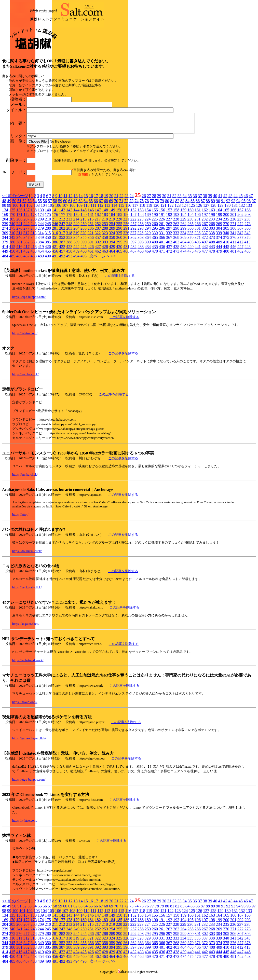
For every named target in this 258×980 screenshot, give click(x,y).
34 (185, 199)
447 (240, 250)
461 (91, 255)
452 (26, 255)
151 (126, 214)
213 (69, 223)
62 (75, 205)
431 (126, 250)
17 (96, 199)
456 (55, 255)
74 (137, 205)
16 (91, 199)
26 (144, 199)
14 (81, 199)
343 (247, 237)
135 (12, 214)
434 (148, 250)
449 (5, 255)
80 (167, 205)
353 (69, 241)
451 (19, 255)
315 (48, 237)
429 (112, 250)
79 (162, 205)
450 (12, 255)
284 (76, 232)
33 (180, 199)
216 (90, 223)
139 (41, 214)
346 (19, 241)
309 (5, 237)
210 (48, 223)
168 (248, 214)
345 (12, 241)
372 (205, 241)
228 (176, 223)
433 (141, 250)
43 (230, 199)
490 (48, 260)
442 (205, 250)
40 (215, 199)
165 (226, 214)
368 (176, 241)
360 (119, 241)
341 (233, 237)
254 (112, 227)
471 (162, 255)
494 (76, 260)
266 (198, 227)
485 (12, 260)
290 (119, 232)
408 (212, 246)
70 (116, 205)
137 (26, 214)
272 (240, 227)
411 (233, 246)
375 (226, 241)
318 (69, 237)
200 (226, 218)
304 (219, 232)
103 (37, 209)
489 (41, 260)
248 (69, 227)
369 (183, 241)
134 (5, 214)
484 (5, 260)
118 (142, 209)
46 (246, 199)
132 (242, 209)
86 (198, 205)
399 (148, 246)
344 (5, 241)
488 (34, 260)
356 (91, 241)
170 (12, 218)
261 (162, 227)
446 (233, 250)
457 (62, 255)
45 (241, 199)
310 (12, 237)
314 (40, 237)
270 (226, 227)
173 (34, 218)
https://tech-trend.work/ (28, 664)
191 (162, 218)
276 (19, 232)
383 (34, 246)
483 (248, 255)
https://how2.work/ (25, 706)
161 (198, 214)
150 (119, 214)
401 (162, 246)
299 (183, 232)
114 (114, 209)
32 (174, 199)
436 (162, 250)
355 (84, 241)
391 (91, 246)
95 (243, 205)
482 (240, 255)
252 (98, 227)
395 (119, 246)
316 (55, 237)
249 (76, 227)
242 (26, 227)
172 (26, 218)
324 (112, 237)
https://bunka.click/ (25, 478)
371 (198, 241)
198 (212, 218)
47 (251, 199)
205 (12, 223)
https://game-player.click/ (29, 742)
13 (76, 199)
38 (205, 199)
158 (176, 214)
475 (191, 255)
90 (218, 205)
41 (220, 199)
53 (30, 205)
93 (233, 205)
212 (62, 223)
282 (62, 232)
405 (191, 246)
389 (76, 246)
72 (126, 205)
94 (238, 205)
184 (112, 218)
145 (84, 214)
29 (159, 199)
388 (69, 246)
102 (30, 209)
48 (4, 205)
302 (205, 232)
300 (191, 232)
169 (5, 218)
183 (105, 218)
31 (169, 199)
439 (183, 250)
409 (219, 246)
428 (105, 250)
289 (112, 232)
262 (169, 227)
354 (76, 241)
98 (4, 209)
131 (235, 209)
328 (140, 237)
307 (240, 232)
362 (133, 241)
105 (51, 209)
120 (156, 209)
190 (155, 218)
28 (154, 199)
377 (240, 241)
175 (48, 218)
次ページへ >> (102, 260)
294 (148, 232)
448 (248, 250)
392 (98, 246)
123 (178, 209)
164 (219, 214)
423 (69, 250)
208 (34, 223)
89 (213, 205)
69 (111, 205)
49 (9, 205)
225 (155, 223)
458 (69, 255)
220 (119, 223)
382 (26, 246)
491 (55, 260)
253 (105, 227)
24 (132, 199)
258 (141, 227)
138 (34, 214)
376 (233, 241)
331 (162, 237)
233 (212, 223)
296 (162, 232)
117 (135, 209)
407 (205, 246)
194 (183, 218)
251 (91, 227)
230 (190, 223)
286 (91, 232)
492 (62, 260)
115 (121, 209)
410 (226, 246)
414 (5, 250)
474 (183, 255)
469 (148, 255)
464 (112, 255)
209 (41, 223)
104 (44, 209)
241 (19, 227)
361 (126, 241)
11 (65, 199)
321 (90, 237)
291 (126, 232)
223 (140, 223)
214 (76, 223)
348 (34, 241)
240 (12, 227)
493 (69, 260)
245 (48, 227)
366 (162, 241)
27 (149, 199)
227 (169, 223)
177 (62, 218)
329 (147, 237)
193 (176, 218)
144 (76, 214)
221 (126, 223)
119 (149, 209)
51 (19, 205)
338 (212, 237)
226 (162, 223)
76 (147, 205)
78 (157, 205)
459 (76, 255)
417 (26, 250)
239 (5, 227)
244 (41, 227)
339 (219, 237)
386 (55, 246)
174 (41, 218)
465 (119, 255)
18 (101, 199)
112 (100, 209)
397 (133, 246)
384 (41, 246)
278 (34, 232)
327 (133, 237)
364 (148, 241)
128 (213, 209)
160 (191, 214)
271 (233, 227)
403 (176, 246)
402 (169, 246)
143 (69, 214)
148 (105, 214)
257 (133, 227)
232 (205, 223)
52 (24, 205)
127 (206, 209)
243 (34, 227)
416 (19, 250)
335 (190, 237)
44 (236, 199)
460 (84, 255)
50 (14, 205)
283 (69, 232)
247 (62, 227)
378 (248, 241)
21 (116, 199)
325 (119, 237)
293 (141, 232)
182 (98, 218)
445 (226, 250)
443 (212, 250)
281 (55, 232)
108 (72, 209)
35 (190, 199)
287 (98, 232)
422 (62, 250)
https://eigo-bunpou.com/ (29, 301)
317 (62, 237)
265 (191, 227)
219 (112, 223)
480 (226, 255)
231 (197, 223)
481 (233, 255)
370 (191, 241)
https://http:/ (20, 518)
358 (105, 241)
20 (111, 199)
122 (170, 209)
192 (169, 218)
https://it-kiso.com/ (25, 337)
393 (105, 246)
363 (141, 241)
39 (210, 199)
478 (212, 255)
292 (133, 232)
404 (183, 246)
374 (219, 241)
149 (112, 214)
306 (233, 232)
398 (141, 246)
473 (176, 255)
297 (169, 232)
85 (193, 205)
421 (55, 250)
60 (65, 205)
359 (112, 241)
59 (60, 205)
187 (133, 218)
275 (12, 232)
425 (84, 250)
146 (91, 214)
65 (91, 205)
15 (86, 199)
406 (198, 246)
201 (233, 218)
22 (121, 199)
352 (62, 241)
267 (205, 227)
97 (254, 205)
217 (98, 223)
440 (191, 250)
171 (19, 218)
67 (101, 205)
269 (219, 227)
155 (155, 214)
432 (133, 250)
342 (240, 237)
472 (169, 255)
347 (26, 241)
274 (5, 232)
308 (248, 232)
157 (169, 214)
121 (163, 209)
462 (98, 255)
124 (185, 209)
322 (98, 237)
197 (205, 218)
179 (76, 218)
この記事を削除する (120, 279)
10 (60, 199)
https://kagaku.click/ (26, 627)
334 (183, 237)
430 (119, 250)
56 (45, 205)
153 (141, 214)
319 (76, 237)
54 (35, 205)
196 (198, 218)
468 (141, 255)
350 (48, 241)
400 (155, 246)
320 (83, 237)
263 (176, 227)
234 (219, 223)
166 (233, 214)
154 (148, 214)
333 (176, 237)
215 (83, 223)
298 (176, 232)
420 (48, 250)
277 (26, 232)
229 (183, 223)
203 (248, 218)
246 (55, 227)
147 (98, 214)
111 (93, 209)
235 (226, 223)
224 (147, 223)
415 (12, 250)
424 (76, 250)
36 (195, 199)
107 (65, 209)
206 (19, 223)
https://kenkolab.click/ (27, 591)
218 (105, 223)
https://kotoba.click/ (25, 378)
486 (19, 260)
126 (199, 209)
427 (98, 250)
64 (86, 205)
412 (240, 246)
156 (162, 214)
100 (15, 209)
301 (198, 232)
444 (219, 250)
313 (33, 237)
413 (247, 246)
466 (126, 255)
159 (183, 214)
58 (55, 205)
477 (205, 255)
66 (96, 205)
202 (240, 218)
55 (40, 205)
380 (12, 246)
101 (22, 209)
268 (212, 227)
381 (19, 246)
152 (133, 214)
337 (205, 237)
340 (226, 237)
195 (191, 218)
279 (41, 232)
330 (155, 237)
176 (55, 218)
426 (91, 250)
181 (91, 218)
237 (240, 223)
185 (119, 218)
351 (55, 241)
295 (155, 232)
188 (141, 218)
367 (169, 241)
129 (220, 209)
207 (26, 223)
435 (155, 250)
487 (26, 260)
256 (126, 227)
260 (155, 227)
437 (169, 250)
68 (106, 205)
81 (172, 205)
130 (227, 209)
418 (34, 250)
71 (121, 205)
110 (86, 209)
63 (80, 205)
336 (197, 237)
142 (62, 214)
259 (148, 227)
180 (84, 218)
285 (84, 232)
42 (225, 199)
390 (84, 246)
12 (71, 199)
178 (69, 218)
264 (183, 227)
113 (107, 209)
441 (198, 250)
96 (249, 205)
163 (212, 214)
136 (19, 214)
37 (200, 199)
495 (84, 260)
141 (55, 214)
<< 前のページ (15, 199)
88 (208, 205)
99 (9, 209)
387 (62, 246)
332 (169, 237)
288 (105, 232)
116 (128, 209)
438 (176, 250)
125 (192, 209)
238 (247, 223)
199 (219, 218)
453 (34, 255)
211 (55, 223)
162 (205, 214)
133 (249, 209)
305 (226, 232)
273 (248, 227)
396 (126, 246)
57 (50, 205)
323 (105, 237)
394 (112, 246)
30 (164, 199)
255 (119, 227)
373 (212, 241)
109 (79, 209)
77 (152, 205)
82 (177, 205)
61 (70, 205)
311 (19, 237)
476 (198, 255)
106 (58, 209)
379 (5, 246)
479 (219, 255)
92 (228, 205)
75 (142, 205)
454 (41, 255)
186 (126, 218)
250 (84, 227)
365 (155, 241)
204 (5, 223)
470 (155, 255)
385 (48, 246)
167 (240, 214)
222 (133, 223)
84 (187, 205)
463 (105, 255)
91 (223, 205)
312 (26, 237)
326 (126, 237)
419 (41, 250)
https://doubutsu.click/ (27, 555)
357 (98, 241)
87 (203, 205)
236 (233, 223)
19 (106, 199)
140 (48, 214)
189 (148, 218)
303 (212, 232)
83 (182, 205)
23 (127, 199)
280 (48, 232)
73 (131, 205)
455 (48, 255)
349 (41, 241)
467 (133, 255)
